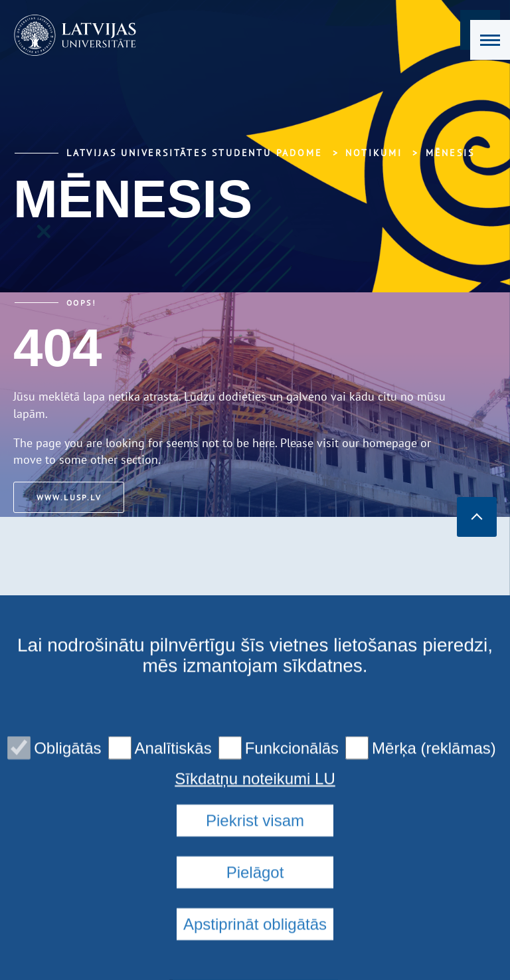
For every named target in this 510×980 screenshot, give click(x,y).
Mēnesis (450, 153)
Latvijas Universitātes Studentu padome (194, 153)
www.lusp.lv (73, 497)
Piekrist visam (255, 925)
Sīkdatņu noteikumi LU (255, 883)
